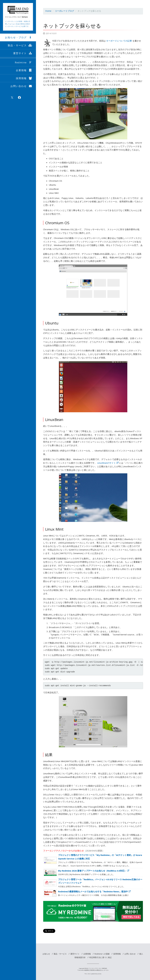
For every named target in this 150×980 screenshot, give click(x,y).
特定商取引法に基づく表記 (100, 957)
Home (48, 11)
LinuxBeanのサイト (108, 463)
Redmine (24, 62)
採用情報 (24, 78)
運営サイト (23, 53)
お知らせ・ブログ (19, 37)
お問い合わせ (21, 86)
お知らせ (46, 954)
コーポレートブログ (64, 11)
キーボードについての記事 (119, 41)
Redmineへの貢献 (102, 954)
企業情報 (24, 70)
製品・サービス (20, 45)
